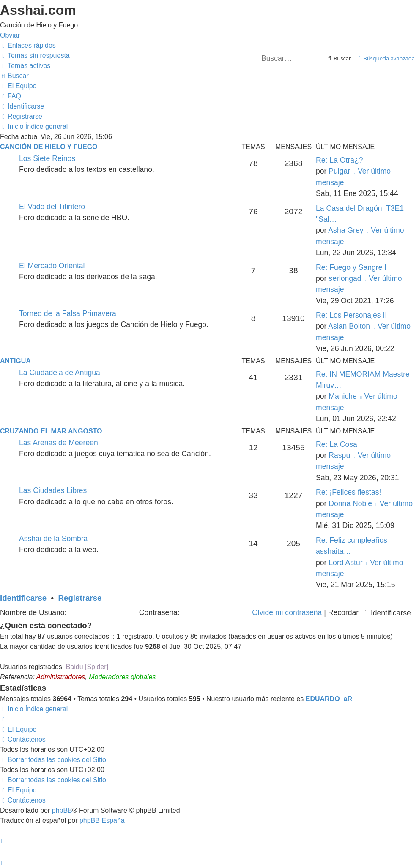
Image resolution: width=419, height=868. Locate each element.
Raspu (339, 455)
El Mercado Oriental (52, 266)
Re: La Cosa (337, 444)
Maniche (343, 396)
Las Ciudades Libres (53, 490)
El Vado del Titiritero (52, 207)
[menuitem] (35, 56)
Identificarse (23, 598)
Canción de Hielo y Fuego (49, 147)
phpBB (62, 810)
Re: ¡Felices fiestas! (348, 492)
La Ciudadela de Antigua (60, 373)
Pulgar (339, 171)
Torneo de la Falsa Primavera (68, 313)
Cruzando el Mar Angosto (51, 431)
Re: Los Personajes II (351, 315)
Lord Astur (345, 563)
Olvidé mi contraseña (287, 612)
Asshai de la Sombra (53, 539)
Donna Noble (350, 503)
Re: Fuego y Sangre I (351, 267)
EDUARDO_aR (329, 699)
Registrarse (80, 598)
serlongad (345, 278)
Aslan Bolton (349, 326)
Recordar (347, 612)
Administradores (61, 677)
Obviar (10, 35)
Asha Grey (346, 230)
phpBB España (102, 820)
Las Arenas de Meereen (59, 443)
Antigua (15, 361)
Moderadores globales (122, 677)
